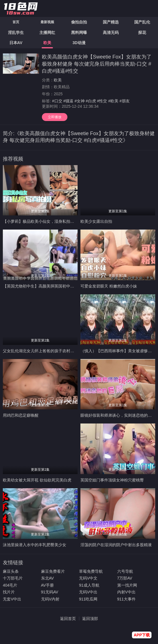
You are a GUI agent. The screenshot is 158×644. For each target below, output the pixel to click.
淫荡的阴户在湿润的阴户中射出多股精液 (116, 545)
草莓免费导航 (91, 571)
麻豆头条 (11, 571)
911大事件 (126, 599)
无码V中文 (88, 578)
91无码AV (50, 592)
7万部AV (125, 578)
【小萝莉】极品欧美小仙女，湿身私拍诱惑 (40, 221)
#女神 (80, 101)
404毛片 (10, 585)
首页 (16, 22)
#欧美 (113, 101)
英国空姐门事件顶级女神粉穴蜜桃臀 (112, 480)
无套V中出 (12, 599)
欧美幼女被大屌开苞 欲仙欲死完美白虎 (37, 480)
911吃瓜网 (88, 599)
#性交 (102, 101)
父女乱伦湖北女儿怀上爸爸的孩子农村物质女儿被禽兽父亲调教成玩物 (64, 351)
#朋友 (125, 101)
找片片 (9, 592)
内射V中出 (126, 592)
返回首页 (68, 619)
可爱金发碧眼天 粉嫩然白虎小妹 (109, 286)
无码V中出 (88, 592)
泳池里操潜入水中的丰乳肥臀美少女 (35, 545)
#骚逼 (68, 101)
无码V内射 (50, 599)
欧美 (58, 80)
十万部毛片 (13, 578)
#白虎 (91, 101)
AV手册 (48, 585)
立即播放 (55, 117)
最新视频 (47, 22)
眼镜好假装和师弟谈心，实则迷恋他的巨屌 (118, 415)
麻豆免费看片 (53, 571)
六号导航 (125, 571)
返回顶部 (90, 619)
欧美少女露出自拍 (96, 221)
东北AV (48, 578)
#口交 (57, 101)
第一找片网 (127, 585)
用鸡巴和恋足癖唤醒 (21, 415)
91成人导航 (89, 585)
